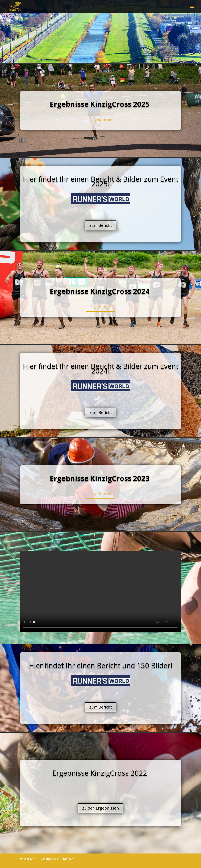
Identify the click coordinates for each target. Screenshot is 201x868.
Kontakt (69, 859)
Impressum (28, 859)
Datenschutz (49, 859)
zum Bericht (101, 225)
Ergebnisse (101, 119)
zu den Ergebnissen (101, 808)
